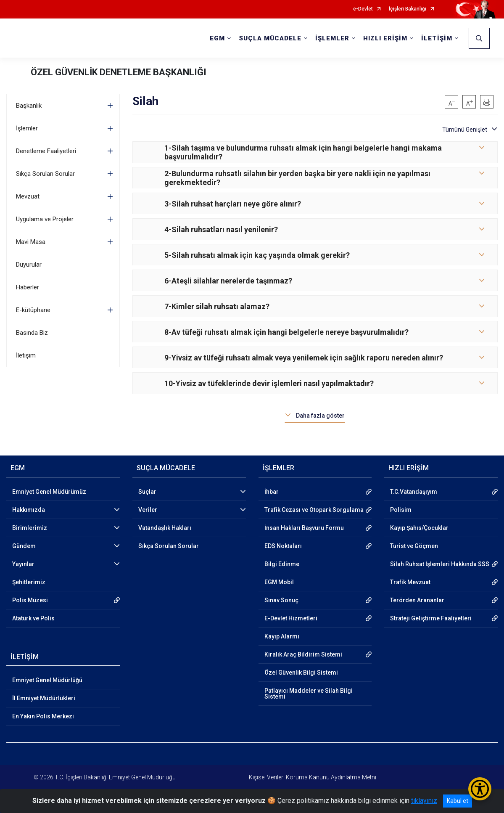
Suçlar (147, 492)
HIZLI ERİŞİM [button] (385, 38)
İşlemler (27, 128)
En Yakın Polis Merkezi (43, 716)
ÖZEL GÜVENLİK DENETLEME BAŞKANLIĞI (119, 72)
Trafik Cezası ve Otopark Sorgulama (314, 510)
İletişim (26, 355)
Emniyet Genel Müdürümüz (49, 492)
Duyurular (29, 265)
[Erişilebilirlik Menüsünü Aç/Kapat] (480, 789)
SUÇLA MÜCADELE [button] (270, 38)
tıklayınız (424, 801)
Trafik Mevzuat (410, 582)
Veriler (148, 510)
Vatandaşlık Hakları (165, 528)
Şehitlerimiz (29, 582)
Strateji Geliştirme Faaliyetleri (431, 618)
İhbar (272, 492)
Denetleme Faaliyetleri (46, 151)
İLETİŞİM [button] (437, 38)
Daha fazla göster (320, 416)
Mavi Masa (31, 242)
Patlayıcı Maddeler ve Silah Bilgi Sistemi (309, 694)
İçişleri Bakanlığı (408, 9)
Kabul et (458, 801)
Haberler (28, 287)
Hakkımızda (29, 510)
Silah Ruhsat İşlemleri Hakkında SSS (440, 564)
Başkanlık (29, 106)
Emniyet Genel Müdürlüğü (47, 680)
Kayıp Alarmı (282, 636)
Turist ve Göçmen (414, 546)
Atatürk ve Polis (33, 618)
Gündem (24, 546)
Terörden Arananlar (417, 600)
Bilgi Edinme (282, 564)
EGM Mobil (279, 582)
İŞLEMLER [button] (332, 38)
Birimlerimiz (30, 528)
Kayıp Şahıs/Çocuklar (419, 528)
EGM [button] (217, 38)
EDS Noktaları (283, 546)
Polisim (401, 510)
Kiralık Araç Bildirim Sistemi (303, 654)
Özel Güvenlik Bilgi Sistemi (301, 673)
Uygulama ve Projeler (45, 219)
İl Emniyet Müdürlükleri (44, 698)
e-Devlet (363, 9)
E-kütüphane (33, 310)
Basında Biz (32, 333)
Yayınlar (23, 564)
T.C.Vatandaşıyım (414, 492)
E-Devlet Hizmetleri (291, 618)
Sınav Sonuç (281, 600)
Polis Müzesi (30, 600)
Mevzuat (28, 196)
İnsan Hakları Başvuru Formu (304, 528)
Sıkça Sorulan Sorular (45, 174)
